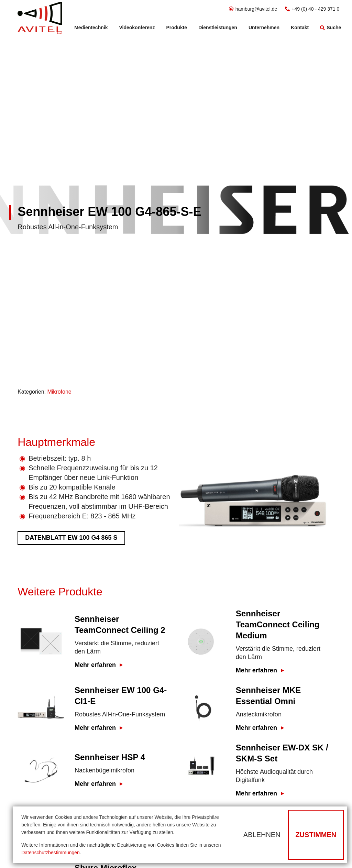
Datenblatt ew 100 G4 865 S (71, 538)
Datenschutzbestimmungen (51, 853)
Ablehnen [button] (262, 835)
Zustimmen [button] (316, 835)
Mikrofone (59, 392)
